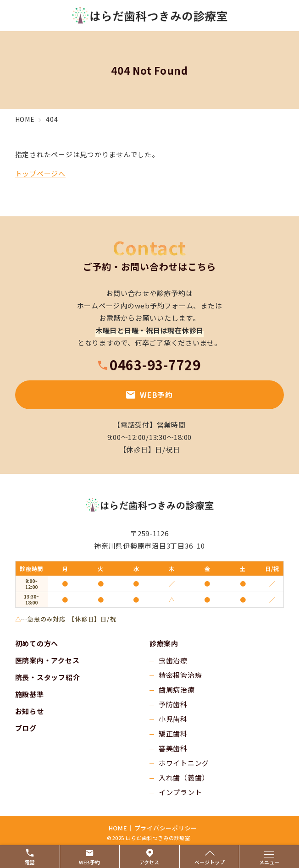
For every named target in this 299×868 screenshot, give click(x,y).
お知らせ (30, 711)
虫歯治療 (173, 660)
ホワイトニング (184, 763)
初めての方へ (37, 643)
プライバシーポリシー (166, 828)
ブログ (26, 728)
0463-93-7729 (155, 365)
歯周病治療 (177, 689)
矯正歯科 (173, 733)
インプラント (180, 792)
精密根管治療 (180, 675)
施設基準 (30, 694)
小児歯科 (173, 719)
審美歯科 (173, 748)
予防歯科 (173, 704)
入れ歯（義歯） (184, 777)
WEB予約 (149, 395)
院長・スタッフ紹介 (48, 677)
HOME (118, 828)
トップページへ (40, 173)
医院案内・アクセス (47, 660)
